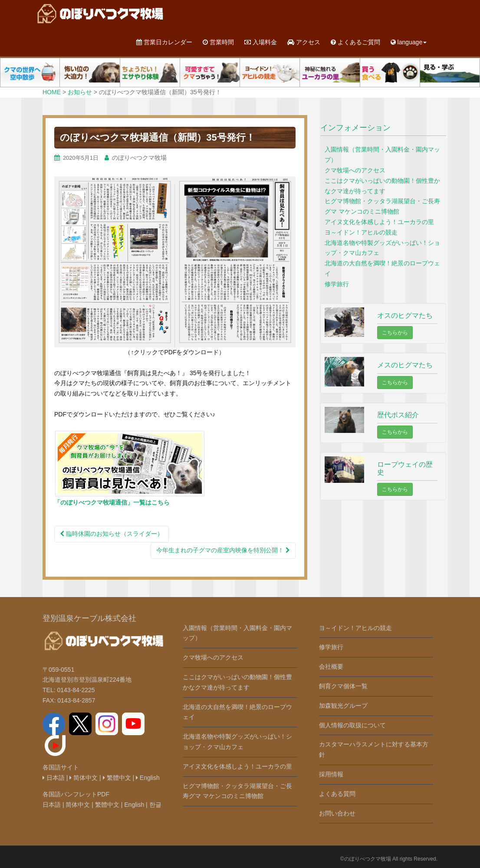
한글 (155, 805)
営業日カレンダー (164, 42)
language (409, 42)
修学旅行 (337, 284)
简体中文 (84, 778)
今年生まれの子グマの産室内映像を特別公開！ (223, 550)
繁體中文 (117, 778)
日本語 (54, 778)
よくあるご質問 (355, 42)
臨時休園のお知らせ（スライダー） (112, 534)
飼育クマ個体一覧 (343, 686)
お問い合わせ (337, 813)
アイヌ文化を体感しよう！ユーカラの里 (379, 222)
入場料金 (261, 42)
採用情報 (331, 774)
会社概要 (331, 667)
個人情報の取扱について (352, 725)
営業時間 (218, 42)
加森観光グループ (343, 706)
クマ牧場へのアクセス (355, 170)
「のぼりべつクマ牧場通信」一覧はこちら (112, 502)
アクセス (304, 42)
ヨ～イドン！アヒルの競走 (361, 232)
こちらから (395, 333)
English (148, 778)
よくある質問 (337, 794)
